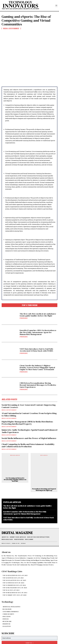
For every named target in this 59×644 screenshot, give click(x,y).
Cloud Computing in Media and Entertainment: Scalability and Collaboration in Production (28, 427)
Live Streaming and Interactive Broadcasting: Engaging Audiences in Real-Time (15, 461)
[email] (29, 620)
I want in (30, 624)
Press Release (24, 300)
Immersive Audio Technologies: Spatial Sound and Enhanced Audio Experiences (29, 413)
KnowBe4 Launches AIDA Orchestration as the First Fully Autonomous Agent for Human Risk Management (38, 314)
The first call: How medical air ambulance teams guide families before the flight (38, 296)
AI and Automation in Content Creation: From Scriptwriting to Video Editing (29, 396)
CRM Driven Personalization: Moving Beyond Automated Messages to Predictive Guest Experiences (38, 366)
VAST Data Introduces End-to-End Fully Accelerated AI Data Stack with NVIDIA (37, 331)
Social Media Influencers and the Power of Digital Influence (29, 420)
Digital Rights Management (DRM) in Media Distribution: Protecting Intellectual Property (27, 404)
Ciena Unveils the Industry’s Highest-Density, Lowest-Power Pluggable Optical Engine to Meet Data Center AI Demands (37, 349)
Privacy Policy (22, 628)
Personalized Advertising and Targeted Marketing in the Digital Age (44, 471)
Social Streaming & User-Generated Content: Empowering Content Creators (29, 388)
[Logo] (28, 6)
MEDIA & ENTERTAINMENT (9, 391)
